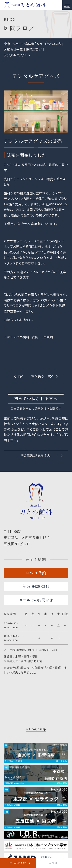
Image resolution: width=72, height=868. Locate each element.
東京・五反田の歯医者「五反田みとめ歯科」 (34, 44)
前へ (19, 376)
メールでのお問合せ (36, 600)
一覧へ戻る (36, 376)
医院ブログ (34, 50)
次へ (53, 376)
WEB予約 (36, 573)
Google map (36, 729)
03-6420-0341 (36, 586)
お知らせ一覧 (13, 50)
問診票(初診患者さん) (42, 455)
